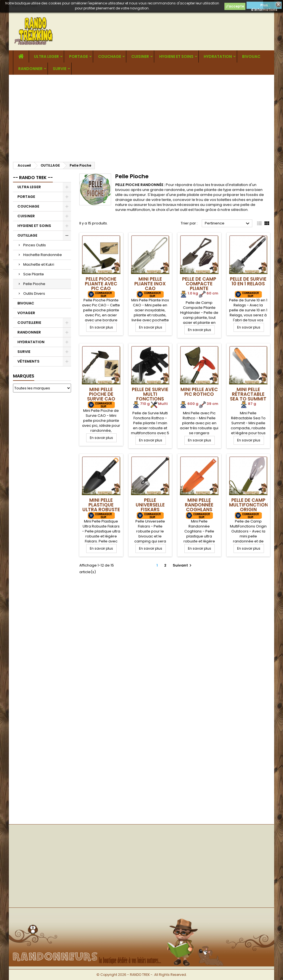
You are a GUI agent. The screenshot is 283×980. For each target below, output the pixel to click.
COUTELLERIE (29, 323)
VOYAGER (26, 313)
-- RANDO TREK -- (33, 178)
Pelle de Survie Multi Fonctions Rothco (150, 396)
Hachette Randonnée (43, 255)
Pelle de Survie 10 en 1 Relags (248, 281)
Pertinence (228, 224)
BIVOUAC (251, 56)
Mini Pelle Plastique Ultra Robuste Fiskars (101, 507)
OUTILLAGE (27, 235)
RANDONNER (30, 69)
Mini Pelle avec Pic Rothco (199, 392)
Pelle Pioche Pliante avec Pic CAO (101, 284)
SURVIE (60, 69)
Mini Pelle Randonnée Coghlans (199, 505)
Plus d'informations (264, 6)
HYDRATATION (218, 56)
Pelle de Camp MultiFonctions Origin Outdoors (250, 507)
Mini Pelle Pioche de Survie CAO (101, 394)
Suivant (183, 565)
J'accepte (235, 6)
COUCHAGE (110, 56)
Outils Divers (34, 294)
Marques (24, 376)
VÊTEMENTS (28, 361)
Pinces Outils (35, 245)
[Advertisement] (141, 116)
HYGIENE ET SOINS (176, 56)
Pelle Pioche (34, 284)
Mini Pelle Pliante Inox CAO (150, 284)
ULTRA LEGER (46, 56)
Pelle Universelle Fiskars (150, 505)
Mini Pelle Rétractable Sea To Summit (248, 394)
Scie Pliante (34, 274)
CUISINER (140, 56)
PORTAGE (78, 56)
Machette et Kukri (39, 264)
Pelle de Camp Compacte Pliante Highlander (199, 286)
